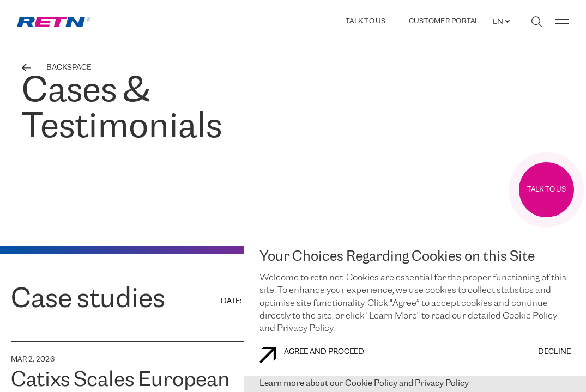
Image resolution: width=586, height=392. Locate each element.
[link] (54, 22)
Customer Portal (444, 22)
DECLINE (554, 352)
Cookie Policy (371, 384)
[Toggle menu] (562, 22)
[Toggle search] (537, 22)
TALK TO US (366, 22)
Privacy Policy (442, 384)
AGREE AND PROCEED (312, 355)
